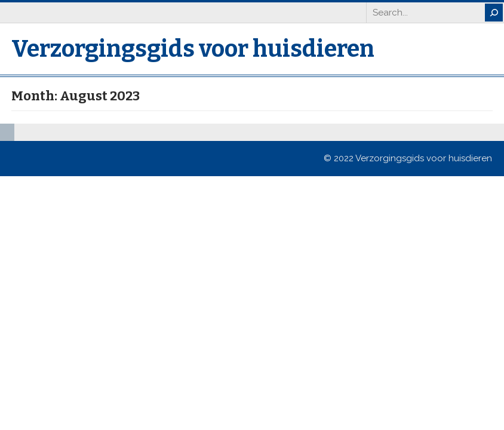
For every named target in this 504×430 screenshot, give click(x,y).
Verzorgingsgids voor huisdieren (193, 49)
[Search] (494, 13)
